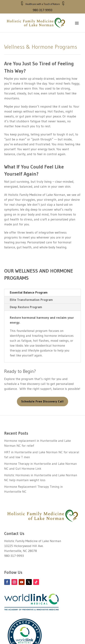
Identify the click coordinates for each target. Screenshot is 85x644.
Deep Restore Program (26, 307)
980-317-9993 (42, 10)
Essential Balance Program (29, 293)
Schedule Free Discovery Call (42, 402)
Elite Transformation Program (31, 300)
